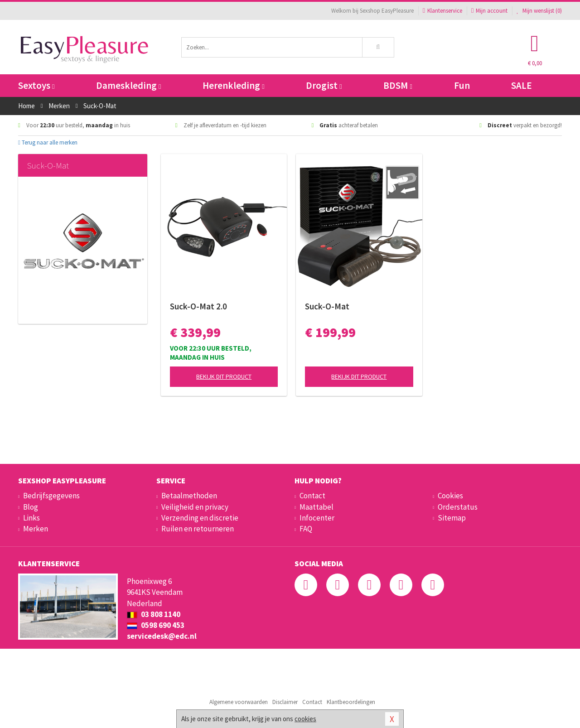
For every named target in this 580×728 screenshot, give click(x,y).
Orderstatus (458, 507)
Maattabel (317, 507)
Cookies (450, 496)
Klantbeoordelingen (351, 702)
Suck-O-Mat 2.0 (198, 306)
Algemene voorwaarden (239, 702)
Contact (312, 496)
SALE (522, 85)
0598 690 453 (156, 625)
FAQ (306, 529)
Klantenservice (442, 11)
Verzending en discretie (200, 518)
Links (31, 518)
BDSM (398, 85)
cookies (305, 719)
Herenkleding (233, 85)
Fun (462, 85)
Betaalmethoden (189, 496)
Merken (36, 529)
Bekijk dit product (224, 376)
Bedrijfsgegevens (51, 496)
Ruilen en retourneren (198, 529)
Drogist (324, 85)
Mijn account (489, 11)
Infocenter (317, 518)
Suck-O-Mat (327, 306)
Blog (31, 507)
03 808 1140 (154, 614)
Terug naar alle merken (48, 142)
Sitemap (452, 518)
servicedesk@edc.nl (162, 636)
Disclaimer (285, 702)
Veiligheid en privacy (195, 507)
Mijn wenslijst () (539, 11)
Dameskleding (128, 85)
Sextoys (36, 85)
